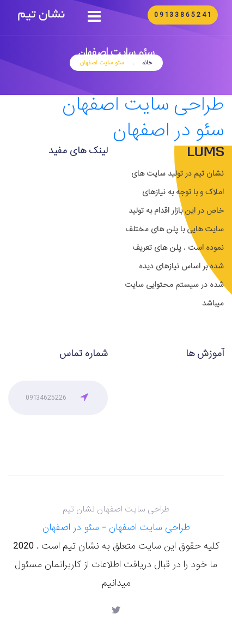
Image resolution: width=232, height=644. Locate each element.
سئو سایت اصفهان (102, 63)
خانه (147, 63)
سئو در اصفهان (168, 131)
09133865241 (183, 15)
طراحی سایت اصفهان (143, 105)
